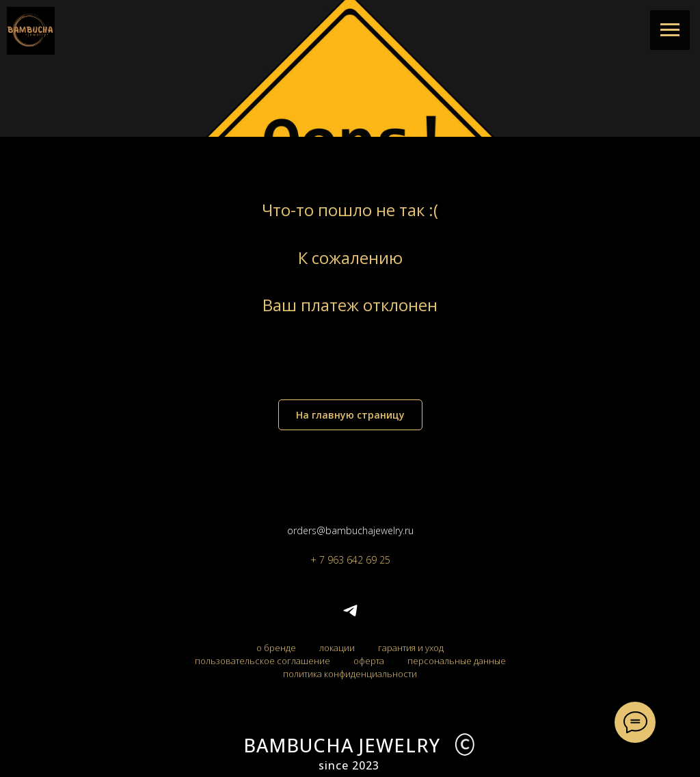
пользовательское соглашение (262, 661)
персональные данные (457, 661)
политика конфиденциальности (350, 674)
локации (337, 648)
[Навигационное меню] (670, 30)
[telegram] (350, 615)
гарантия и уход (411, 648)
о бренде (276, 648)
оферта (369, 661)
